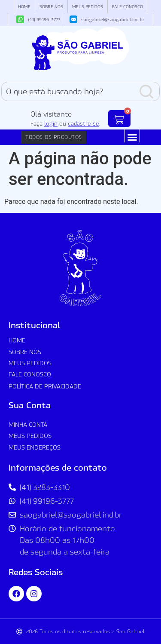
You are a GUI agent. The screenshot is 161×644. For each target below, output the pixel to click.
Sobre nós (51, 6)
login (51, 123)
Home (24, 6)
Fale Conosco (128, 6)
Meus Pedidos (88, 6)
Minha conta (28, 424)
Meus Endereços (35, 447)
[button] (132, 137)
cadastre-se (83, 123)
